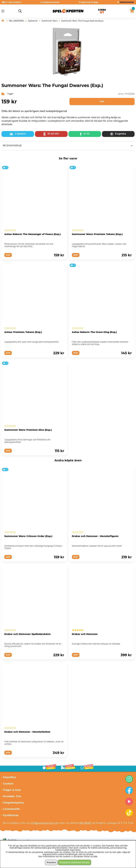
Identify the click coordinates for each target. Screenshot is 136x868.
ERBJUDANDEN (127, 2)
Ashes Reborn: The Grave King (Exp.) (94, 332)
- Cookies (7, 784)
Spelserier (33, 21)
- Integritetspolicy (13, 803)
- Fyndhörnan (10, 815)
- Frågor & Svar (11, 790)
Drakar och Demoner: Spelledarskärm (28, 634)
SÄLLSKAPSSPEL (17, 21)
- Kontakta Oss (11, 796)
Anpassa (51, 862)
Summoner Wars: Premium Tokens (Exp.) (97, 234)
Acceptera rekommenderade (74, 862)
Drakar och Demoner (85, 634)
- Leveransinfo (11, 809)
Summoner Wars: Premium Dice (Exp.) (28, 430)
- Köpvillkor (9, 777)
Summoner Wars (50, 21)
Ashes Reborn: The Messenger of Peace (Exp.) (32, 234)
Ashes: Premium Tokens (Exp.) (23, 332)
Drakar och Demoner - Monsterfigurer (95, 536)
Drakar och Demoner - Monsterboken (27, 732)
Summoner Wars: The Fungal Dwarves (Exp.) (82, 21)
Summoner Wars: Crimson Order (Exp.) (28, 536)
